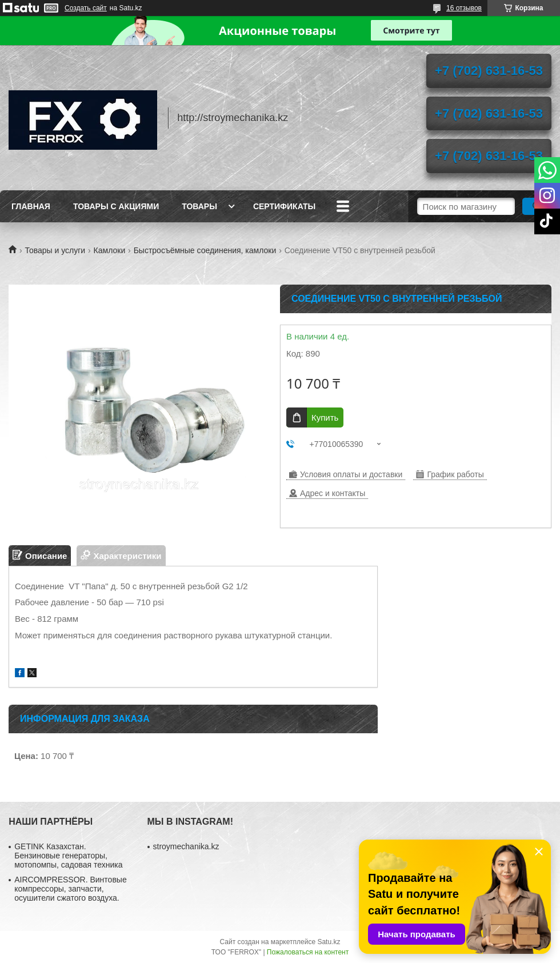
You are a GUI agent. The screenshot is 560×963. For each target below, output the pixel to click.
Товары (199, 206)
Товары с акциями (116, 206)
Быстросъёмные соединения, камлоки (205, 250)
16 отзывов (464, 8)
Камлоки (110, 250)
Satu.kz (329, 942)
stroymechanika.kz (186, 846)
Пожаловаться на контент (308, 952)
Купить (325, 417)
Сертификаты (284, 206)
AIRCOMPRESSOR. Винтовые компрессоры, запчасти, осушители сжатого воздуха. (70, 889)
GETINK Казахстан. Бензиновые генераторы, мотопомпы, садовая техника (68, 856)
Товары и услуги (55, 250)
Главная (31, 206)
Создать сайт (86, 8)
